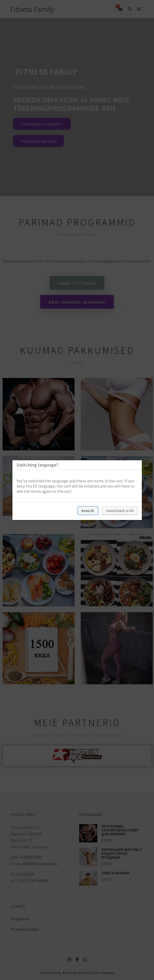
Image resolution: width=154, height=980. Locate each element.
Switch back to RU (120, 511)
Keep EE (88, 511)
